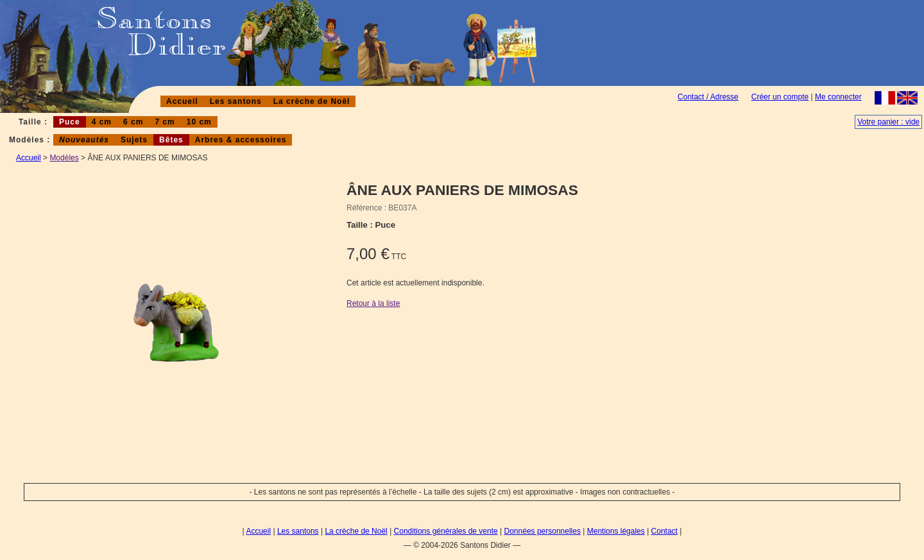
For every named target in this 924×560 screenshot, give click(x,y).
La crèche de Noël (312, 101)
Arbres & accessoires (241, 140)
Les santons (236, 101)
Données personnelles (543, 531)
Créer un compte (780, 97)
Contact (664, 531)
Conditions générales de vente (446, 531)
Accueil (182, 101)
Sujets (134, 140)
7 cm (165, 122)
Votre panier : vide (888, 122)
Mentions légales (616, 531)
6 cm (133, 122)
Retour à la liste (373, 303)
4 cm (102, 122)
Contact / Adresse (708, 97)
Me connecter (838, 97)
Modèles (64, 158)
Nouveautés (84, 140)
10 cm (199, 122)
